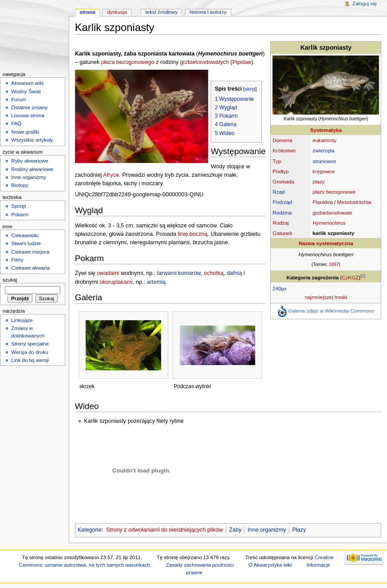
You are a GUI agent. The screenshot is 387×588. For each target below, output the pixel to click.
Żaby (235, 530)
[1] (363, 276)
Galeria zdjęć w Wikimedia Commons (331, 311)
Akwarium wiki (27, 83)
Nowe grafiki (25, 132)
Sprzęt (18, 206)
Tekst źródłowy (162, 12)
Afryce (111, 175)
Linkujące (22, 320)
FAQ (16, 123)
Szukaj (10, 280)
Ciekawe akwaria (30, 268)
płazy (318, 181)
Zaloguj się (365, 4)
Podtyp (280, 171)
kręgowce (324, 171)
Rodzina (282, 213)
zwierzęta (323, 150)
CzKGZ (350, 277)
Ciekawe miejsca (30, 252)
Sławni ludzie (26, 243)
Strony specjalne (30, 344)
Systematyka (326, 130)
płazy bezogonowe (334, 192)
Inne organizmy (267, 530)
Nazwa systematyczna (326, 243)
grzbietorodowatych (205, 62)
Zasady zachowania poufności (200, 565)
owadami (108, 273)
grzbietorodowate (332, 213)
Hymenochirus (329, 223)
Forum (18, 99)
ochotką (213, 273)
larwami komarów (179, 273)
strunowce (324, 161)
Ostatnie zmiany (29, 107)
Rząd (278, 192)
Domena (282, 140)
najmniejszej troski (326, 297)
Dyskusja (117, 12)
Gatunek (282, 233)
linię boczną (193, 234)
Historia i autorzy (208, 12)
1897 (334, 264)
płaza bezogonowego (128, 62)
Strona (87, 12)
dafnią (235, 273)
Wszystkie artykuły (32, 140)
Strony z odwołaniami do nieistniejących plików (164, 530)
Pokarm (20, 215)
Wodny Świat (26, 91)
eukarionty (324, 140)
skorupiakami (116, 282)
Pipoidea (322, 202)
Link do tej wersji (30, 360)
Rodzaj (280, 223)
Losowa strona (28, 115)
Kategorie (90, 530)
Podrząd (282, 202)
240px (280, 288)
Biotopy (20, 185)
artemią (156, 282)
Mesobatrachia (354, 202)
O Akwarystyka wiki (270, 565)
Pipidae (241, 62)
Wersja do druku (30, 352)
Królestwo (284, 150)
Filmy (17, 260)
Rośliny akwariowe (32, 169)
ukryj (250, 89)
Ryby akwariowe (30, 161)
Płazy (299, 530)
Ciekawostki (25, 235)
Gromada (283, 181)
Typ (277, 161)
